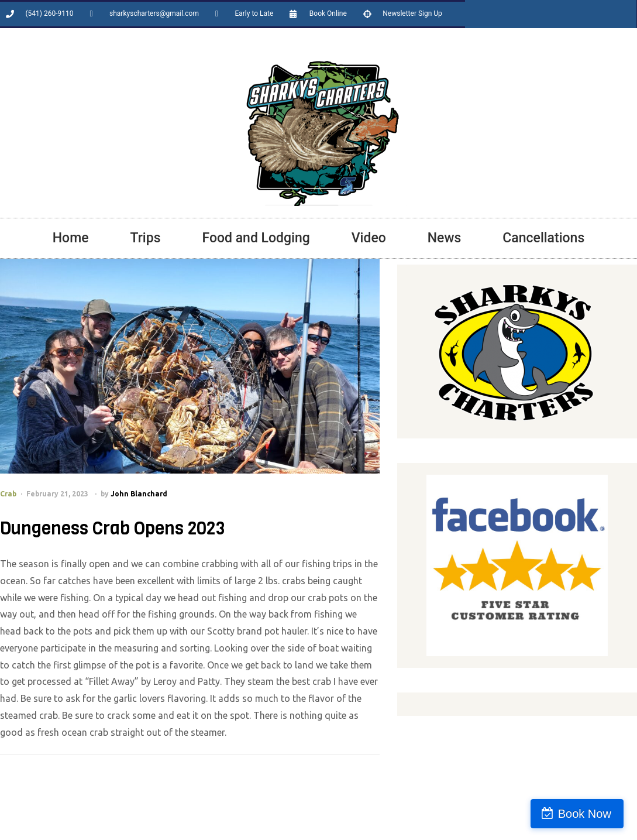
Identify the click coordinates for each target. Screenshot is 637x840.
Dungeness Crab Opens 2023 (112, 529)
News (445, 238)
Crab (8, 494)
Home (71, 238)
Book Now (586, 814)
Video (369, 238)
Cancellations (543, 238)
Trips (146, 238)
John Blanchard (139, 494)
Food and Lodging (256, 238)
